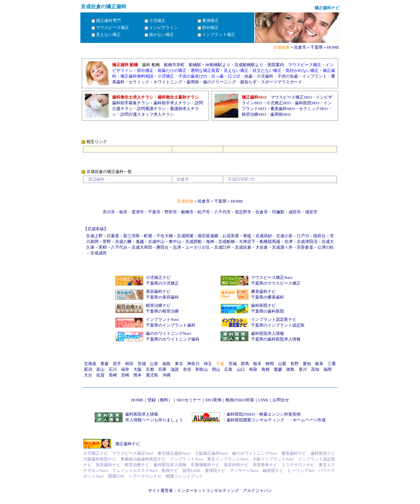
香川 (303, 369)
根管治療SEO (254, 114)
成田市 (295, 212)
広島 (228, 369)
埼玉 (208, 364)
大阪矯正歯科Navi (211, 453)
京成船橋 (227, 242)
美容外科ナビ (236, 465)
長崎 (113, 375)
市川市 (109, 212)
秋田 (129, 364)
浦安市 (311, 212)
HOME (333, 47)
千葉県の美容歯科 (162, 297)
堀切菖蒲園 (208, 236)
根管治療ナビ (158, 305)
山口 (241, 369)
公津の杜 (326, 247)
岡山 (216, 369)
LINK (263, 400)
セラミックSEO (313, 109)
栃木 (257, 364)
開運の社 (116, 476)
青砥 (247, 236)
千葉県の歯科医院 (268, 311)
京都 (150, 369)
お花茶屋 (231, 236)
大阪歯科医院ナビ (100, 459)
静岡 (270, 364)
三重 (332, 364)
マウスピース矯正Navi (272, 277)
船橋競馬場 (270, 242)
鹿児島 (152, 375)
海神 (210, 242)
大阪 (138, 369)
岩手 (117, 364)
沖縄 (166, 375)
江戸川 (303, 236)
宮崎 (125, 375)
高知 (315, 369)
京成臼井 (222, 247)
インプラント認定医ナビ (274, 319)
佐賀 (100, 375)
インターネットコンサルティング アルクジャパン (224, 490)
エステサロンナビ (298, 465)
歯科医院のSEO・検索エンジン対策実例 (264, 414)
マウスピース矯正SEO (291, 97)
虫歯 (248, 76)
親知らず (248, 82)
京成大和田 (142, 247)
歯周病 (193, 82)
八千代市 (222, 212)
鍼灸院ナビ (273, 470)
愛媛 (278, 369)
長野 (295, 364)
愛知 (307, 364)
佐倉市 (300, 47)
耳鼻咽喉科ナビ (205, 465)
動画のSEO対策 (240, 400)
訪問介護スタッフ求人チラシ (147, 114)
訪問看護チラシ (151, 109)
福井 (125, 369)
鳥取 (253, 369)
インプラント (315, 76)
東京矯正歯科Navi (174, 453)
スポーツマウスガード (281, 82)
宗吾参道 (305, 247)
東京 (179, 364)
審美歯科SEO (283, 109)
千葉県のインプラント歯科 (171, 325)
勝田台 (163, 247)
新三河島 (132, 236)
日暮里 (113, 236)
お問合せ (281, 400)
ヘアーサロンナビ (145, 476)
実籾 (103, 247)
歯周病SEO (281, 114)
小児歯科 (265, 76)
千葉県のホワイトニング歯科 (173, 339)
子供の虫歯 (288, 76)
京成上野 (94, 236)
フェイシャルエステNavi (135, 470)
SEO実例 (213, 400)
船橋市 (187, 212)
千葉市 (154, 212)
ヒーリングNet (301, 470)
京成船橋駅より (249, 65)
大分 (88, 375)
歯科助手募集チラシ (131, 103)
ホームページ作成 (309, 420)
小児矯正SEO (278, 103)
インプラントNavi (162, 319)
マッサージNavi (244, 470)
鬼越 (140, 242)
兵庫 (162, 369)
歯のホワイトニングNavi (169, 333)
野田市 (171, 212)
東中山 (175, 242)
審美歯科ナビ (263, 291)
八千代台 (119, 247)
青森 (105, 364)
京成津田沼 (307, 242)
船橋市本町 (174, 65)
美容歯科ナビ (158, 291)
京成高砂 (264, 236)
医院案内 (276, 65)
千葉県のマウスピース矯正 (276, 283)
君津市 (138, 212)
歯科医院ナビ (263, 305)
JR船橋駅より (218, 65)
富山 (100, 369)
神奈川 (193, 364)
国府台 (319, 236)
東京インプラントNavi (228, 459)
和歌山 (202, 369)
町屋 (148, 236)
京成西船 (193, 242)
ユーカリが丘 (198, 247)
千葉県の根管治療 (162, 311)
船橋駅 (195, 65)
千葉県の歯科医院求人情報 (276, 339)
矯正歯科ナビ (128, 444)
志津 (177, 247)
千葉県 (317, 47)
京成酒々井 (282, 247)
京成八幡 (123, 242)
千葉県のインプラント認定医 (278, 325)
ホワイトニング (168, 82)
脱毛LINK (192, 470)
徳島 (290, 369)
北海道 (90, 364)
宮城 (142, 364)
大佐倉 (262, 247)
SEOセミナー (189, 400)
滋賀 (175, 369)
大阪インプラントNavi (273, 459)
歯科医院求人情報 (268, 333)
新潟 (88, 369)
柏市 (123, 212)
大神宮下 (247, 242)
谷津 (288, 242)
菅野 (107, 242)
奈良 (187, 369)
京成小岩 (284, 236)
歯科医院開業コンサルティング (255, 420)
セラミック (139, 82)
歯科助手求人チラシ (172, 103)
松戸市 (204, 212)
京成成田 (98, 253)
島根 (266, 369)
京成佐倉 (243, 247)
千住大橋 (165, 236)
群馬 (245, 364)
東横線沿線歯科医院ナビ (143, 459)
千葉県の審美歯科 (268, 297)
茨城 (233, 364)
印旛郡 (278, 212)
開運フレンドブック (184, 476)
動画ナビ (170, 470)
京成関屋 (185, 236)
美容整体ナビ (265, 465)
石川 (113, 369)
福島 (166, 364)
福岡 (328, 369)
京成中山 (156, 242)
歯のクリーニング (220, 82)
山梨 (282, 364)
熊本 (138, 375)
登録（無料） (160, 400)
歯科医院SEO (307, 103)
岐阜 (319, 364)
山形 (154, 364)
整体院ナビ (215, 470)
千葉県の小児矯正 (162, 283)
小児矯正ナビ (158, 277)
